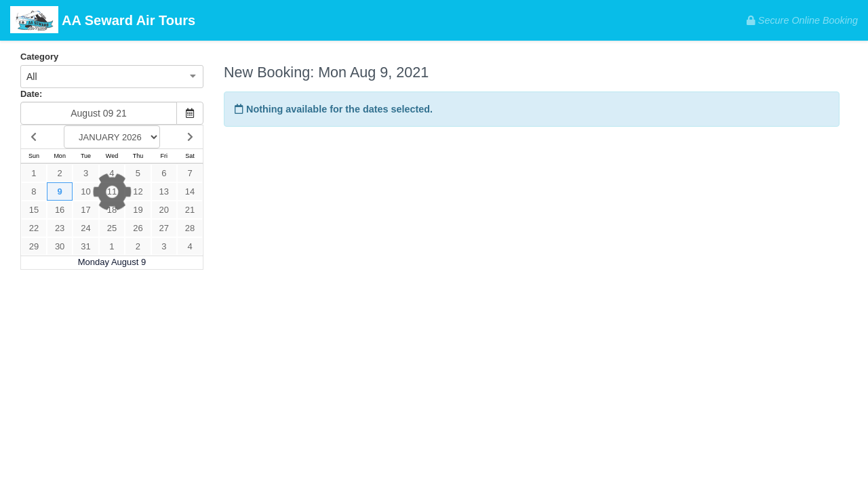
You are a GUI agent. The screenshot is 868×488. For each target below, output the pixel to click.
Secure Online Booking (802, 20)
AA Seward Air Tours (103, 21)
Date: (31, 94)
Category (39, 57)
